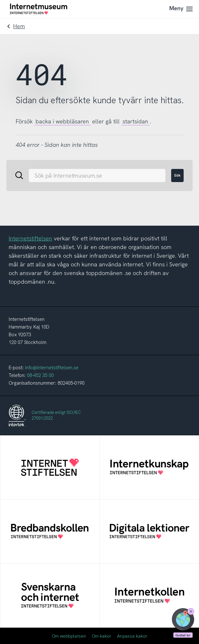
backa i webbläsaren (62, 121)
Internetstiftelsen (30, 238)
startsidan (135, 121)
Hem (19, 26)
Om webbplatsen (69, 636)
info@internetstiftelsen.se (52, 368)
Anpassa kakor (132, 636)
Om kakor (102, 636)
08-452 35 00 (40, 375)
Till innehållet (0, 0)
